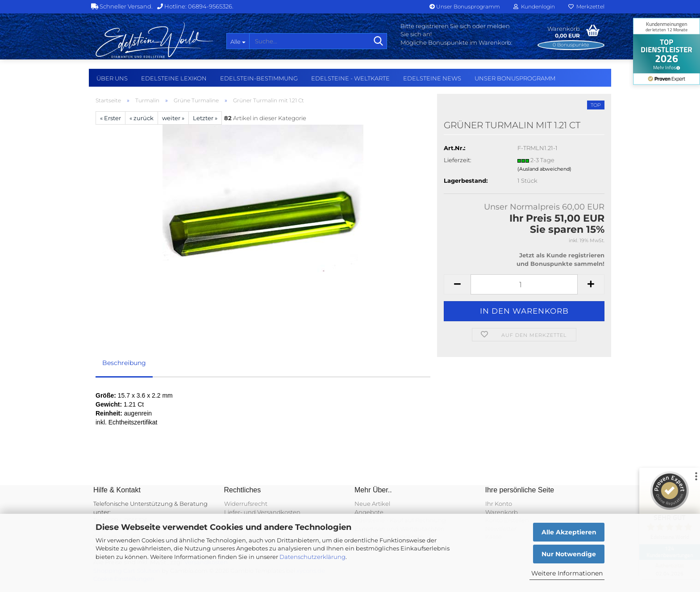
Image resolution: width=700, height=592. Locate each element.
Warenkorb (502, 512)
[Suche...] (238, 41)
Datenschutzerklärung (312, 557)
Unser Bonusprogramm (465, 6)
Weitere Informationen (567, 573)
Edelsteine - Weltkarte (350, 78)
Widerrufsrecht (246, 504)
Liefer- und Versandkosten (262, 512)
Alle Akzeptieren (569, 532)
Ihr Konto (499, 504)
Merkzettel (586, 6)
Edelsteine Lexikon (174, 78)
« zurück (142, 118)
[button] (457, 284)
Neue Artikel (372, 504)
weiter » (173, 118)
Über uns (112, 78)
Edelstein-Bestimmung (259, 78)
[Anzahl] (524, 284)
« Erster (110, 118)
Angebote (369, 512)
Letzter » (205, 118)
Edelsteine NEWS (432, 78)
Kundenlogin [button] (534, 6)
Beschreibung (124, 363)
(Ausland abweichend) (544, 169)
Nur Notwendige (569, 554)
